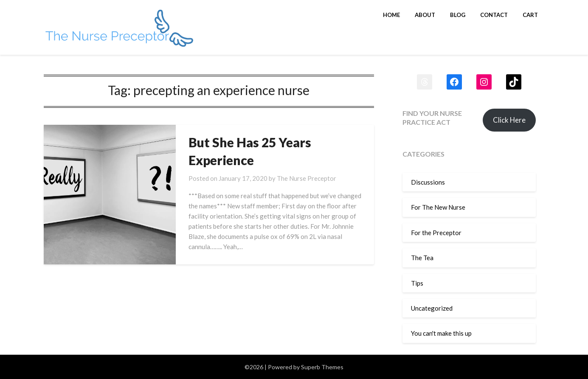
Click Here (509, 120)
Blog (458, 15)
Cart (530, 15)
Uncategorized (432, 308)
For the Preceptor (436, 233)
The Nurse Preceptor (307, 178)
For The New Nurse (438, 207)
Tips (417, 283)
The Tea (422, 258)
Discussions (428, 182)
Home (391, 15)
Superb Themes (322, 367)
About (425, 15)
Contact (494, 15)
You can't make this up (441, 333)
